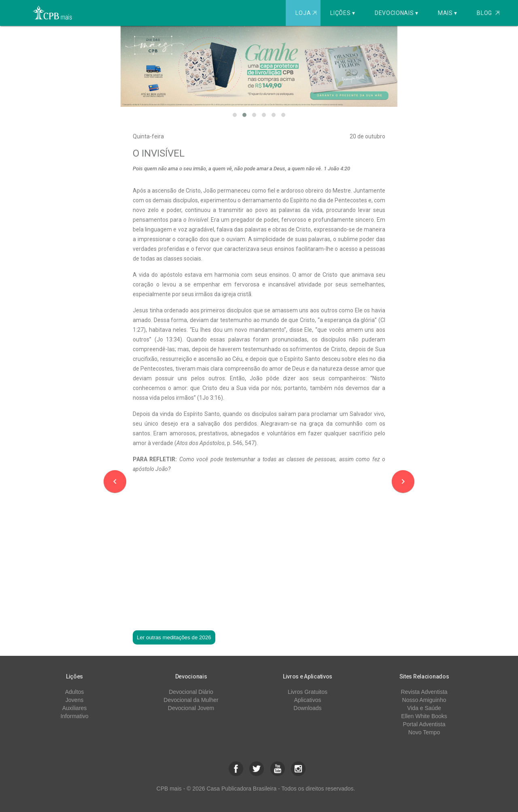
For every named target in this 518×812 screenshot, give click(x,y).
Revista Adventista (424, 692)
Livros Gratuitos (308, 692)
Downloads (307, 708)
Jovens (74, 700)
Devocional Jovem (191, 708)
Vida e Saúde (424, 708)
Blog (488, 13)
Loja (307, 13)
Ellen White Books (424, 716)
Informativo (74, 716)
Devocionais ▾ (397, 13)
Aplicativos (308, 700)
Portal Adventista (424, 724)
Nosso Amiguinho (424, 700)
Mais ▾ (448, 13)
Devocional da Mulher (191, 700)
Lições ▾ (343, 13)
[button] (235, 115)
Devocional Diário (191, 692)
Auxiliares (75, 708)
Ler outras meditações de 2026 (174, 637)
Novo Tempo (424, 732)
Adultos (75, 692)
